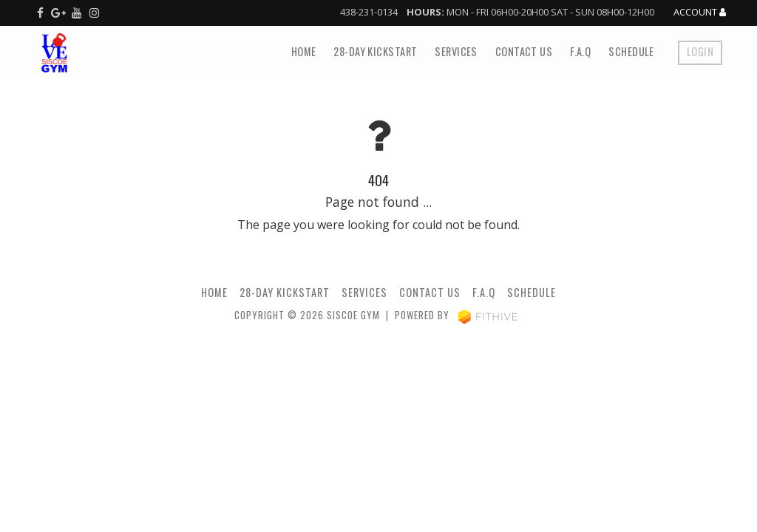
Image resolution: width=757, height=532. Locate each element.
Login (700, 51)
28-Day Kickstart (375, 51)
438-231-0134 (369, 12)
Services (456, 51)
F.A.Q (580, 51)
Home (304, 51)
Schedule (631, 51)
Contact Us (524, 51)
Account (700, 13)
